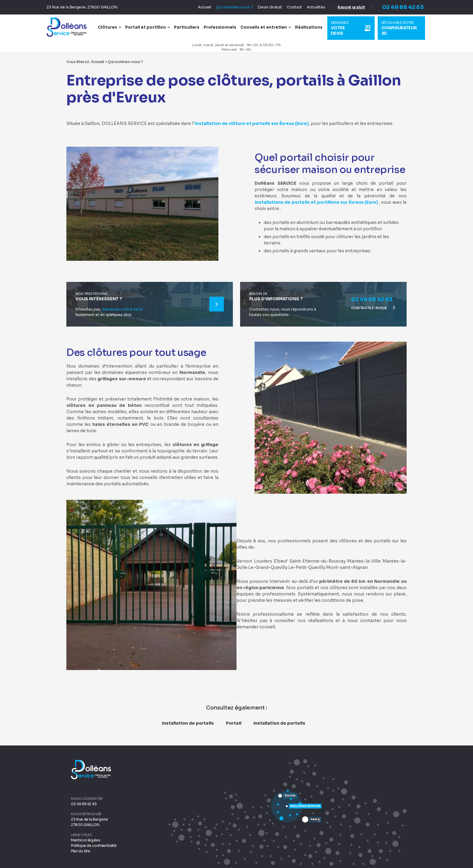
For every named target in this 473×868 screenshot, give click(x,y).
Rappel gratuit (346, 7)
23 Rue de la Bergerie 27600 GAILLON (89, 822)
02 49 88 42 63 (398, 7)
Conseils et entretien (267, 27)
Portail (234, 723)
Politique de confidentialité (94, 845)
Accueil (200, 7)
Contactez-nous (374, 307)
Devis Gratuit (265, 7)
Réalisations (312, 27)
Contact (290, 7)
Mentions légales (86, 840)
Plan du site (81, 851)
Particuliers (190, 27)
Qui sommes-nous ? (230, 7)
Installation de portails (188, 723)
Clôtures (111, 27)
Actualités (311, 7)
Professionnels (224, 27)
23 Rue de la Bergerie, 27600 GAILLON (87, 7)
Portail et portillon (149, 27)
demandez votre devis (122, 309)
